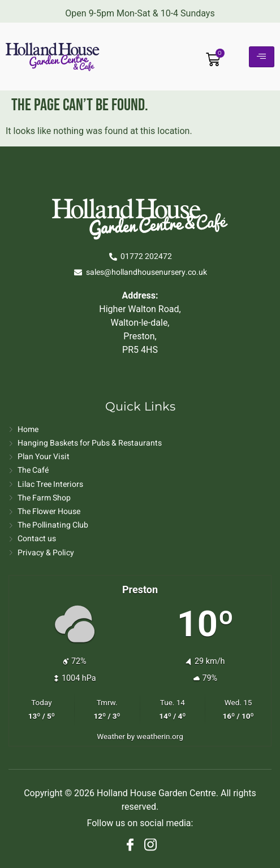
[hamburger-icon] (262, 57)
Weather (111, 736)
